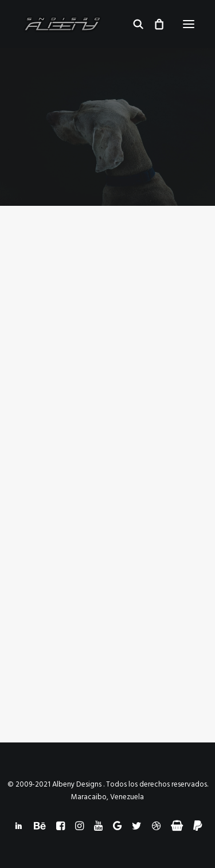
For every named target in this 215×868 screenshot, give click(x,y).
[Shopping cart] (154, 24)
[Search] (133, 24)
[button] (189, 24)
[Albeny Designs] (62, 24)
